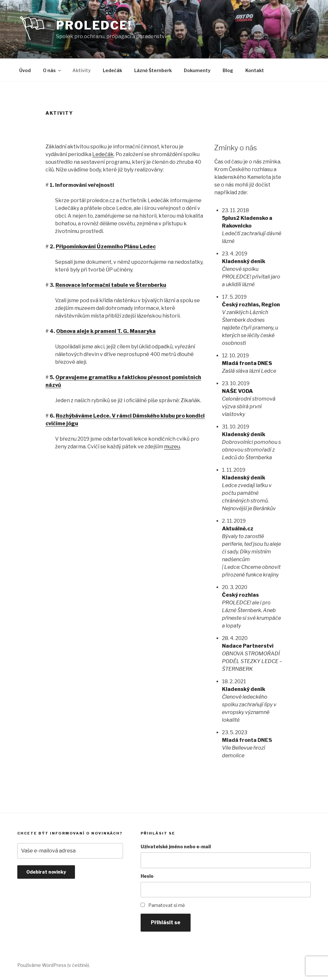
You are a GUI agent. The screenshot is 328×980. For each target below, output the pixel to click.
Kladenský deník (244, 261)
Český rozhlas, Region (251, 305)
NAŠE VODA (238, 391)
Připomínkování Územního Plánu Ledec (106, 247)
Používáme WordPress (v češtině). (54, 965)
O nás (52, 70)
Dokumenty (197, 70)
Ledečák (112, 70)
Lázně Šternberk (153, 70)
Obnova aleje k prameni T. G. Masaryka (106, 331)
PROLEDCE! (94, 25)
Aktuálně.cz (238, 529)
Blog (228, 70)
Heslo (147, 876)
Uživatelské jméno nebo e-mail (176, 847)
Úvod (25, 70)
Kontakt (255, 70)
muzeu (172, 447)
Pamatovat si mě (167, 905)
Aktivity (82, 70)
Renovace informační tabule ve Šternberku (111, 285)
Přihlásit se (166, 922)
